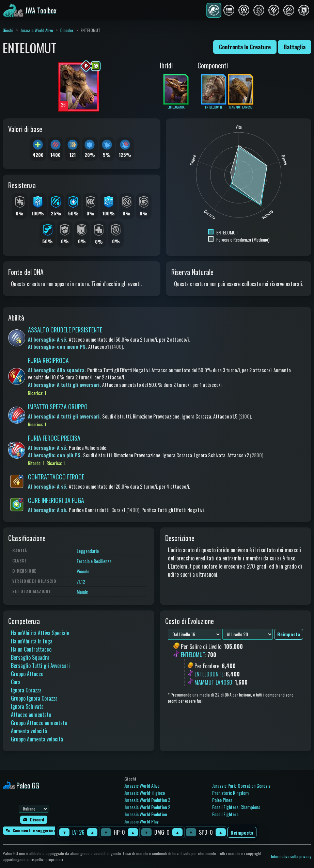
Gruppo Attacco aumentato (39, 723)
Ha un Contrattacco (31, 649)
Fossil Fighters (225, 814)
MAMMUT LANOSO (213, 682)
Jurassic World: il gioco (145, 793)
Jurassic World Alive (37, 30)
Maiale (82, 592)
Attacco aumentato (31, 715)
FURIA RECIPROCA (48, 360)
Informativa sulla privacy (291, 856)
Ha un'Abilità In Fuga (32, 641)
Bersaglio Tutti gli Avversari (40, 666)
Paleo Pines (222, 800)
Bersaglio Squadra (30, 657)
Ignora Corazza (26, 690)
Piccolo (83, 571)
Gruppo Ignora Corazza (34, 698)
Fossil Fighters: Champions (236, 807)
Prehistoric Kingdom (230, 793)
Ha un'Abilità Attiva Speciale (40, 633)
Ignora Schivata (27, 706)
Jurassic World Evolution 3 (147, 800)
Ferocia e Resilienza (94, 561)
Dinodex (67, 30)
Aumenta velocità (29, 731)
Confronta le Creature (245, 47)
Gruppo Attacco (27, 674)
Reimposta (242, 832)
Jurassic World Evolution (146, 814)
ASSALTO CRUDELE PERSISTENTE (65, 330)
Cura (16, 682)
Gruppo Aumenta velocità (37, 739)
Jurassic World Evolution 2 (147, 807)
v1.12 (81, 581)
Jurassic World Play (141, 821)
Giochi (8, 30)
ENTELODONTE (209, 674)
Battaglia (295, 47)
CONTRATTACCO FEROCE (56, 477)
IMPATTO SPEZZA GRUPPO (58, 407)
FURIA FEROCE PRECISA (54, 438)
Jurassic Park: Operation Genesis (241, 785)
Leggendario (88, 551)
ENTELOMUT (193, 655)
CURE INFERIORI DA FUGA (56, 500)
